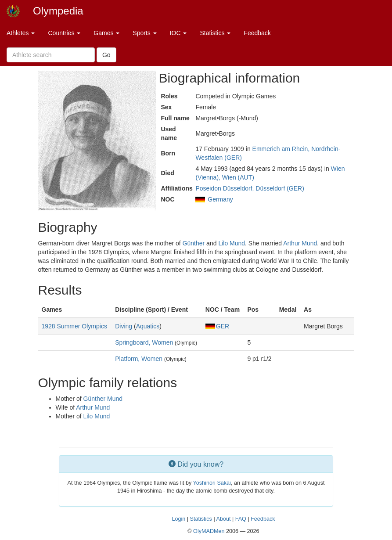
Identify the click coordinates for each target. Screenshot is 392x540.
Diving (124, 326)
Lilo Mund (232, 243)
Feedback (257, 33)
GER (217, 326)
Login (178, 519)
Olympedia (58, 11)
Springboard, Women (144, 342)
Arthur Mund (300, 243)
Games (106, 33)
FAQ (241, 519)
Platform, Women (139, 359)
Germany (220, 199)
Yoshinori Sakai (212, 483)
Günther (194, 243)
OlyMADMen (209, 531)
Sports (144, 33)
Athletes (21, 33)
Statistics (215, 33)
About (223, 519)
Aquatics (148, 326)
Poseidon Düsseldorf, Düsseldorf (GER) (250, 188)
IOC (178, 33)
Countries (64, 33)
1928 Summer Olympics (74, 326)
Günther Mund (103, 399)
